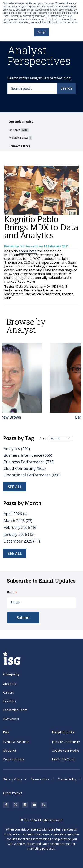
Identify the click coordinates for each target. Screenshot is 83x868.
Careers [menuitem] (9, 692)
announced (28, 251)
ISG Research (29, 246)
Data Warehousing (29, 286)
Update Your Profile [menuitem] (65, 750)
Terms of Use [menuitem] (40, 779)
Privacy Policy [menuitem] (13, 779)
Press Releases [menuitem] (14, 759)
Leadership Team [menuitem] (15, 710)
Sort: (43, 438)
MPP (8, 298)
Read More (26, 281)
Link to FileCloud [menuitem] (63, 759)
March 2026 (18, 521)
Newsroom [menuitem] (11, 719)
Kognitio (68, 294)
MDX (47, 286)
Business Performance (29, 462)
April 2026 (16, 514)
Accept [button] (42, 32)
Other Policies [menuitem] (13, 793)
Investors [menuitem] (10, 701)
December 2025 (22, 541)
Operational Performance (32, 475)
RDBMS (58, 286)
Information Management (42, 294)
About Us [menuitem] (10, 684)
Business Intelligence (38, 290)
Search (66, 88)
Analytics (17, 449)
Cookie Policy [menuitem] (67, 779)
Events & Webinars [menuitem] (16, 742)
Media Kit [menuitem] (10, 750)
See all (15, 487)
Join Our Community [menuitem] (66, 742)
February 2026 (21, 527)
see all (15, 553)
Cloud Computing (25, 468)
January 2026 (19, 534)
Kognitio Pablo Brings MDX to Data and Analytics (41, 227)
